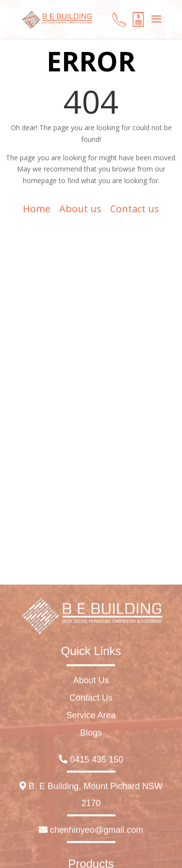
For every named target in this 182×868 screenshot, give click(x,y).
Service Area (91, 842)
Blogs (91, 860)
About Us (91, 807)
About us (80, 209)
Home (37, 209)
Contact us (135, 209)
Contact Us (91, 825)
